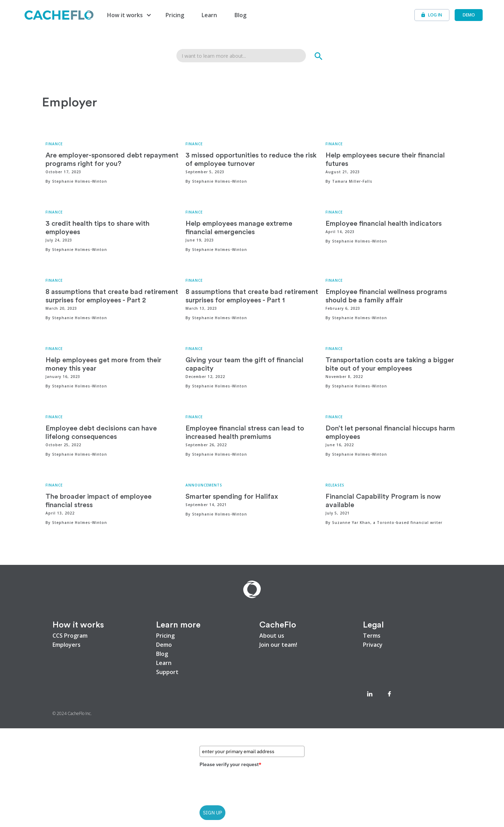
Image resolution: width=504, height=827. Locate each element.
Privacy (373, 645)
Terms (372, 636)
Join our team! (278, 645)
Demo (164, 645)
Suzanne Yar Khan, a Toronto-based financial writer (387, 523)
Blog (240, 15)
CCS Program (70, 636)
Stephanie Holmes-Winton (80, 181)
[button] (128, 15)
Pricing (175, 15)
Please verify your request (230, 764)
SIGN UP (212, 813)
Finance (54, 144)
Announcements (204, 485)
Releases (335, 485)
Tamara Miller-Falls (352, 181)
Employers (66, 645)
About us (272, 636)
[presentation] (253, 784)
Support (167, 672)
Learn (209, 15)
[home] (59, 15)
